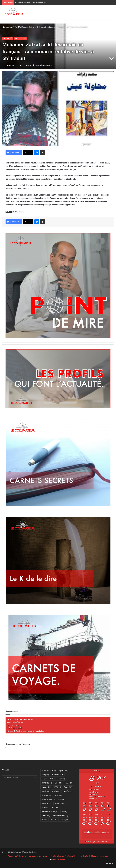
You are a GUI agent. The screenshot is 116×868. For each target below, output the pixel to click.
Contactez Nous (71, 856)
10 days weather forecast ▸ (97, 842)
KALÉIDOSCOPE (21, 38)
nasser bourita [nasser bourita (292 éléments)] (48, 799)
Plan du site (83, 856)
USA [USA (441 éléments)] (54, 820)
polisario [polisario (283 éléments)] (59, 804)
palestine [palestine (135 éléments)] (47, 804)
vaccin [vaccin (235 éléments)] (65, 820)
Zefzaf (21, 212)
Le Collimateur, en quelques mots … (28, 856)
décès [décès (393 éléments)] (69, 783)
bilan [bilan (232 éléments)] (45, 775)
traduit (15, 212)
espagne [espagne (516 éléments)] (46, 787)
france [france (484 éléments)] (68, 787)
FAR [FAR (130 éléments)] (58, 787)
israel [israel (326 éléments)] (56, 791)
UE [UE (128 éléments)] (45, 820)
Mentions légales (57, 856)
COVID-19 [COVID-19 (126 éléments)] (47, 783)
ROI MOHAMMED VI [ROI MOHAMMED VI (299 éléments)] (50, 812)
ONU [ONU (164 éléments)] (61, 799)
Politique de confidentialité (99, 856)
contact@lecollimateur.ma (23, 719)
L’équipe (46, 856)
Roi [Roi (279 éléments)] (55, 808)
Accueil (6, 27)
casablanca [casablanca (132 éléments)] (58, 775)
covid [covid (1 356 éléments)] (61, 779)
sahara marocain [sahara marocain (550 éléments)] (61, 816)
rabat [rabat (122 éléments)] (45, 808)
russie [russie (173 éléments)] (66, 812)
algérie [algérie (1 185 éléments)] (64, 771)
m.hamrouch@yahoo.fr (16, 722)
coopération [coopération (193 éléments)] (47, 779)
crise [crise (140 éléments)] (59, 783)
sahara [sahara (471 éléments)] (46, 816)
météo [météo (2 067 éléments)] (58, 795)
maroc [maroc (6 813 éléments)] (67, 791)
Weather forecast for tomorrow (97, 832)
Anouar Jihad (11, 65)
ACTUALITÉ (16, 27)
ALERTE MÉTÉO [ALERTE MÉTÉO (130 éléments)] (49, 771)
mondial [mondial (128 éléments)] (46, 795)
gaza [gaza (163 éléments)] (45, 791)
